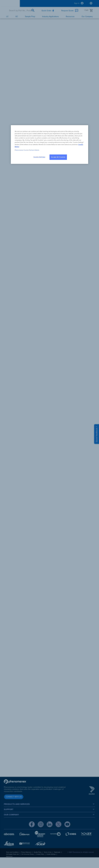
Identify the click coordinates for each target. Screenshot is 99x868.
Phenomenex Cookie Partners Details (27, 150)
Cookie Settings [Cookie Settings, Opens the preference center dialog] (39, 157)
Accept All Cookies (58, 157)
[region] (49, 145)
